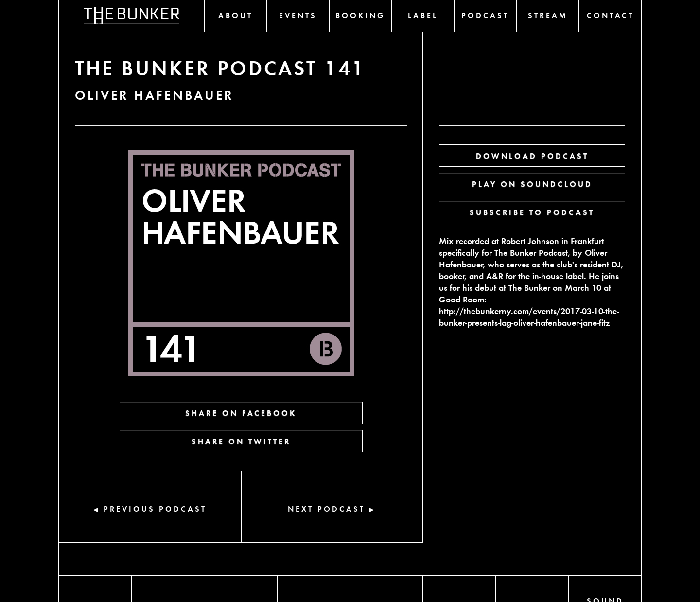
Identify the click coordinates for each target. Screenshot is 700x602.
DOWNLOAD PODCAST (532, 155)
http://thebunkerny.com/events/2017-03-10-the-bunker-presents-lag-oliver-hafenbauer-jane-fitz (529, 316)
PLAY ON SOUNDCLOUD (532, 184)
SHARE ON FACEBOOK (241, 413)
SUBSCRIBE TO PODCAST (532, 212)
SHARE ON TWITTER (241, 441)
